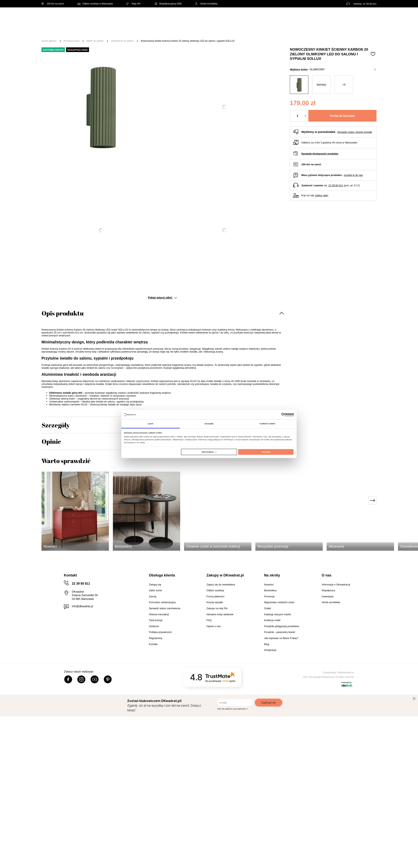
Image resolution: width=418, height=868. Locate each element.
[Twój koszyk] (369, 17)
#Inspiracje (312, 32)
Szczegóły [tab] (209, 424)
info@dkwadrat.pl (82, 606)
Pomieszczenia (72, 41)
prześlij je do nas (353, 175)
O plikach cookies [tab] (267, 424)
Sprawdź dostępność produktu (320, 154)
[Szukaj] (209, 17)
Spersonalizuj (209, 452)
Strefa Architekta (206, 4)
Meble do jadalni (95, 41)
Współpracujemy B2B (168, 4)
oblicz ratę (321, 195)
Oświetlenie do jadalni (122, 41)
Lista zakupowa (358, 14)
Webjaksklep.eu (346, 673)
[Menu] (54, 32)
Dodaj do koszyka (343, 116)
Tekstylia (229, 32)
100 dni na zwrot (53, 4)
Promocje (289, 32)
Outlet (271, 32)
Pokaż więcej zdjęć (162, 298)
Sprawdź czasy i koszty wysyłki (355, 132)
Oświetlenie (251, 32)
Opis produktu (63, 313)
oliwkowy (343, 69)
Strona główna (49, 41)
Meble (72, 32)
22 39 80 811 (370, 4)
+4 (344, 85)
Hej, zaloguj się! (338, 17)
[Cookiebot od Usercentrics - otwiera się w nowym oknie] (277, 415)
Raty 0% (134, 4)
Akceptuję (266, 452)
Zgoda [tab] (151, 424)
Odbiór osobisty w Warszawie (95, 4)
